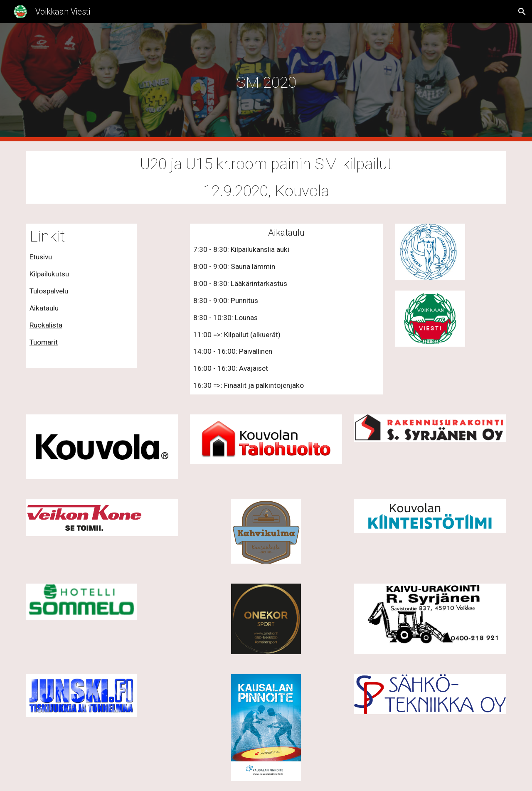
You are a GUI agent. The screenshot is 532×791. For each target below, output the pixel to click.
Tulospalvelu (49, 291)
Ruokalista (46, 325)
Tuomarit (44, 342)
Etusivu (41, 257)
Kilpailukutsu (49, 274)
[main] (266, 82)
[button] (522, 12)
